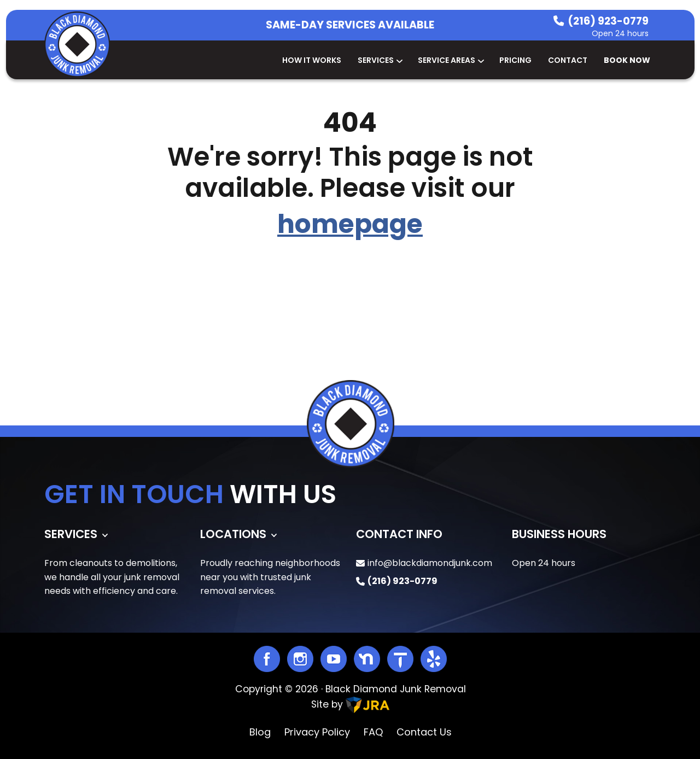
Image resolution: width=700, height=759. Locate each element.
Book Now (627, 60)
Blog (260, 732)
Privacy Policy (317, 732)
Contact (568, 60)
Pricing (515, 60)
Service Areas (450, 60)
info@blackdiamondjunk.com (430, 563)
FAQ (373, 732)
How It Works (312, 60)
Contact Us (424, 732)
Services (380, 60)
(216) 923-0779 (608, 21)
